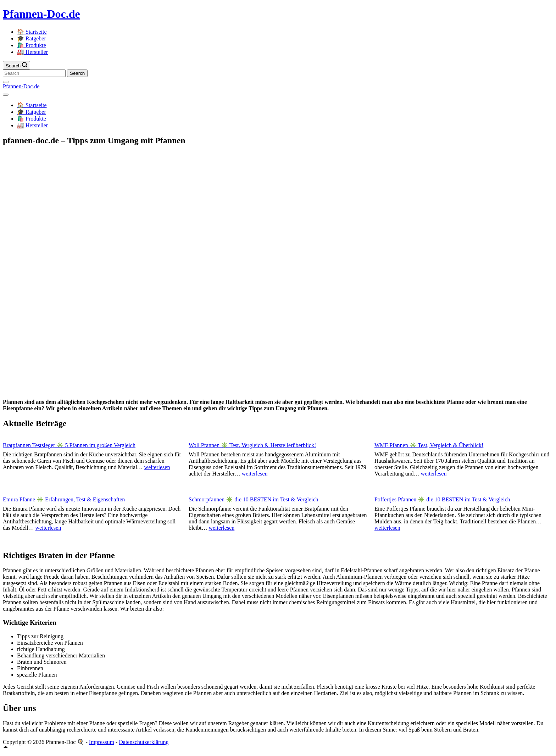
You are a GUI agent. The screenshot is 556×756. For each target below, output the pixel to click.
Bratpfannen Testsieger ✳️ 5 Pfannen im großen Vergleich (69, 445)
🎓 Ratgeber (32, 38)
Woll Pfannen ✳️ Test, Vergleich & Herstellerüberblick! (252, 445)
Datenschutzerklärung (144, 742)
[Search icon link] (16, 65)
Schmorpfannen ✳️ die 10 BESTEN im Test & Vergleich (254, 499)
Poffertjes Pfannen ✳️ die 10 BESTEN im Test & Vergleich (442, 499)
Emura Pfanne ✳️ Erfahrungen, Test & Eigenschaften (64, 499)
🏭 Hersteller (32, 52)
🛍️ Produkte (32, 45)
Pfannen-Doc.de (41, 14)
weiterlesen (157, 467)
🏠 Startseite (32, 32)
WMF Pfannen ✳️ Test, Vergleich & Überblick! (429, 445)
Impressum (102, 742)
